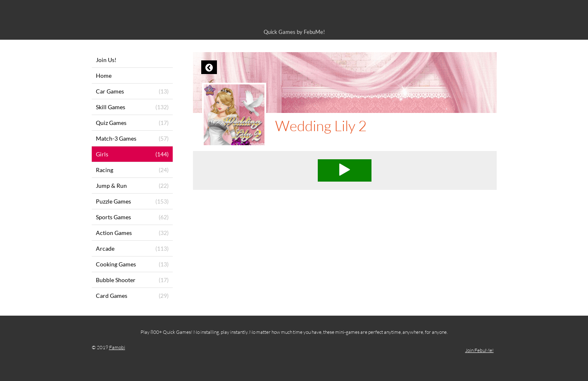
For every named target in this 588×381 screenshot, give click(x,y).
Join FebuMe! (480, 350)
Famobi (117, 347)
